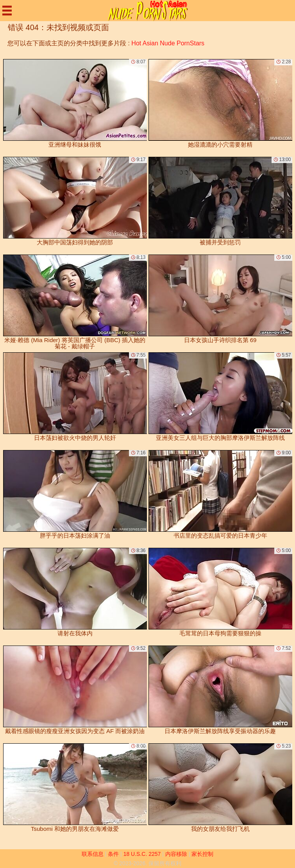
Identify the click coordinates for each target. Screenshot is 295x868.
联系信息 (93, 854)
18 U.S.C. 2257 (142, 854)
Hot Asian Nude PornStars (168, 43)
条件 (113, 854)
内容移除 (176, 854)
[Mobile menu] (7, 11)
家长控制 (202, 854)
